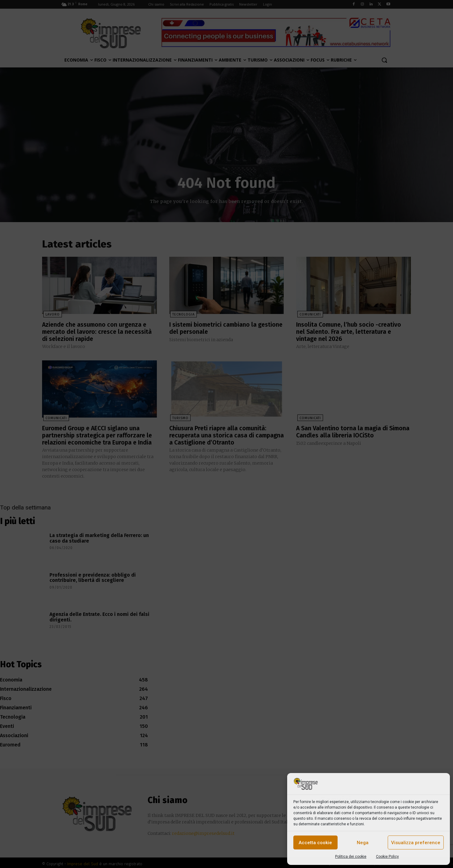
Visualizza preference (416, 843)
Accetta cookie (315, 843)
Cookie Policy (387, 857)
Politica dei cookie (351, 857)
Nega (363, 843)
